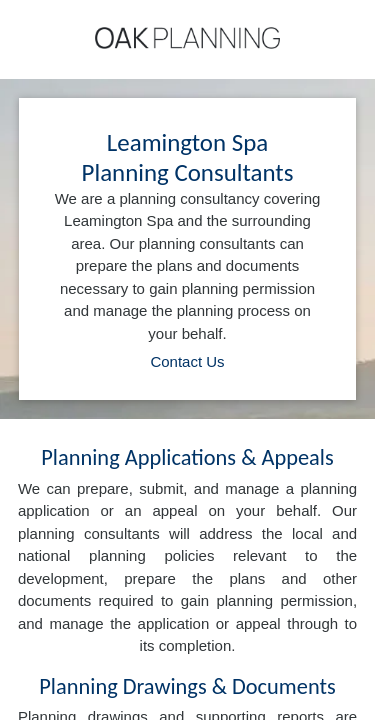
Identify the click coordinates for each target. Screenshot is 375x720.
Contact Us (187, 361)
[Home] (187, 38)
